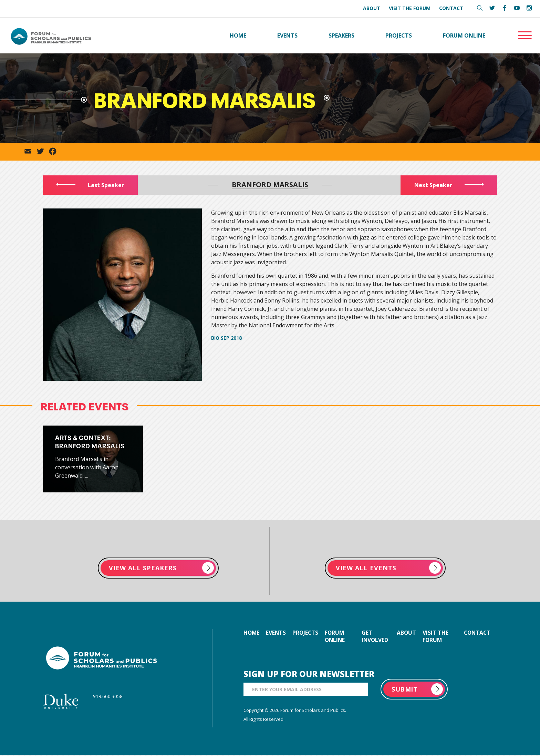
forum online (338, 637)
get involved (377, 637)
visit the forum (437, 637)
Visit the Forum (410, 8)
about (407, 634)
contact (476, 634)
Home (238, 36)
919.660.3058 (108, 697)
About (372, 8)
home (252, 634)
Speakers (341, 36)
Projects (399, 36)
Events (287, 36)
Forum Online (464, 36)
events (277, 634)
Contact (451, 8)
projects (307, 634)
